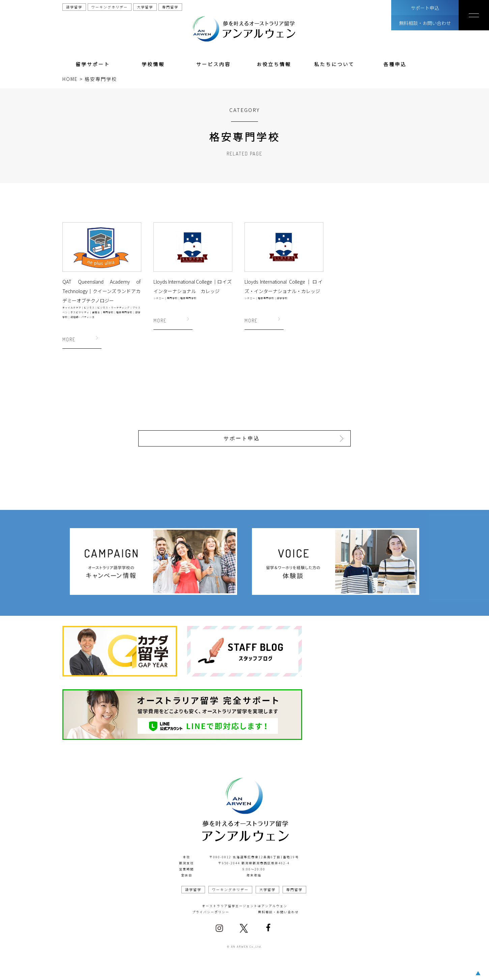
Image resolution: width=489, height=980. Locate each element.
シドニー (159, 298)
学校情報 (153, 64)
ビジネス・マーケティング (114, 308)
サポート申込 (425, 8)
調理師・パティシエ (83, 317)
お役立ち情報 (274, 64)
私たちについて (334, 64)
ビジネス (89, 308)
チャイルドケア (72, 308)
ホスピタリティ (80, 312)
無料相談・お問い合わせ (425, 23)
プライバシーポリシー (211, 911)
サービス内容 (213, 64)
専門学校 (108, 312)
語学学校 (282, 298)
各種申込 (395, 64)
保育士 (96, 312)
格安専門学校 (124, 312)
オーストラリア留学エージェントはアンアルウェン (245, 905)
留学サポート (93, 64)
